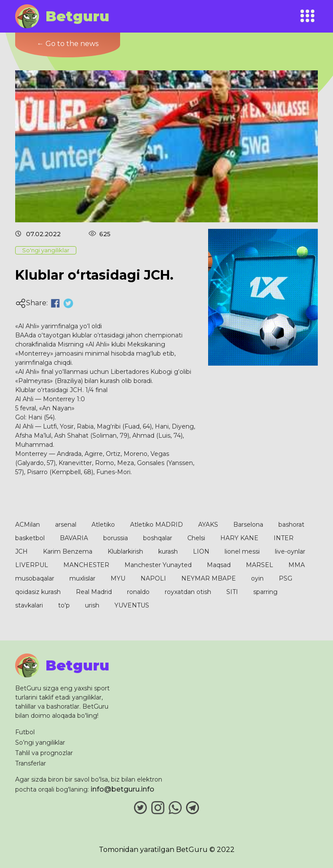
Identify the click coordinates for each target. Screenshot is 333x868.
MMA (297, 565)
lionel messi (242, 551)
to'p (64, 605)
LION (201, 551)
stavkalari (29, 605)
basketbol (30, 538)
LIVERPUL (32, 565)
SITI (232, 592)
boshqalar (158, 538)
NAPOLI (153, 578)
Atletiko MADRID (157, 525)
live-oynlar (290, 551)
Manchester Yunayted (158, 565)
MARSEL (260, 565)
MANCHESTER (86, 565)
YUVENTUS (132, 605)
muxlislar (82, 578)
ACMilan (28, 525)
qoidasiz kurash (38, 592)
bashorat (291, 525)
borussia (116, 538)
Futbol (25, 732)
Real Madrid (94, 592)
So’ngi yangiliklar (40, 743)
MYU (118, 578)
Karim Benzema (68, 551)
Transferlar (31, 763)
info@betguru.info (122, 789)
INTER (284, 538)
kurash (168, 551)
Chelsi (196, 538)
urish (92, 605)
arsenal (66, 525)
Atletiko (103, 525)
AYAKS (208, 525)
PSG (286, 578)
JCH (21, 551)
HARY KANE (239, 538)
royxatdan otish (188, 592)
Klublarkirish (125, 551)
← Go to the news (68, 44)
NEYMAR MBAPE (209, 578)
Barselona (248, 525)
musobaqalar (35, 578)
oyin (257, 578)
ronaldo (138, 592)
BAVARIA (74, 538)
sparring (265, 592)
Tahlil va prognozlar (44, 753)
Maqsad (219, 565)
